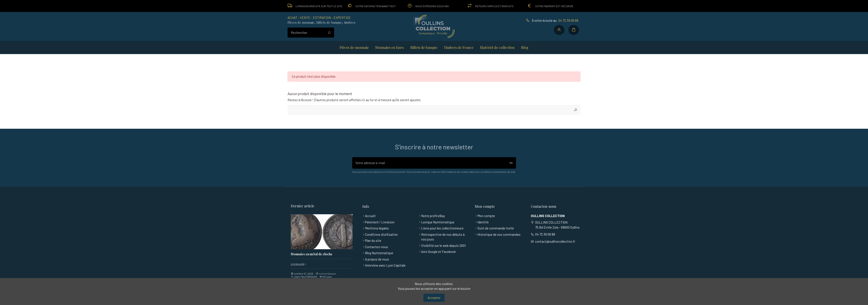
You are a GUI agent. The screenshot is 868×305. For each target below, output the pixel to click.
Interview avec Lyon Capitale (385, 265)
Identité (483, 222)
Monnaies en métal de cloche (312, 254)
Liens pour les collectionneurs (442, 228)
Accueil (370, 216)
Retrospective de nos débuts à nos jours (443, 237)
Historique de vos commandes (499, 234)
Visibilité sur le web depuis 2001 (443, 246)
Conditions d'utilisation (381, 234)
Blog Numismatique (379, 253)
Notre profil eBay (433, 216)
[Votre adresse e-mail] (429, 163)
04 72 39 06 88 (568, 20)
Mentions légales (377, 228)
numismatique (327, 274)
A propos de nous (377, 259)
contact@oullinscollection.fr (555, 241)
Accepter (434, 298)
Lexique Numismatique (438, 222)
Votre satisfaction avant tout (376, 6)
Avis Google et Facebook (438, 252)
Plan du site (373, 241)
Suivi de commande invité (496, 228)
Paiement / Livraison (380, 222)
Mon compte (486, 216)
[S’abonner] (511, 163)
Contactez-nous (376, 247)
